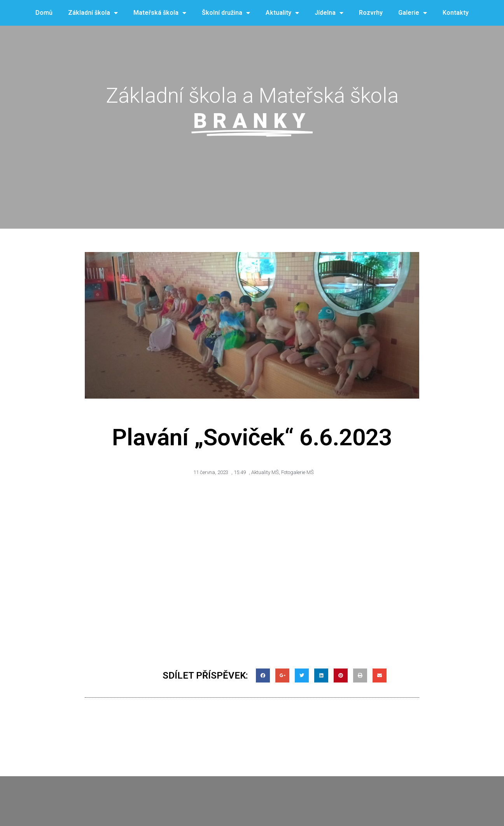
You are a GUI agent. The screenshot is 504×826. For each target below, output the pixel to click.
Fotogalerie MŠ (297, 472)
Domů (44, 13)
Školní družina (226, 13)
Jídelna (329, 13)
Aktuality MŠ (265, 472)
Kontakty (456, 13)
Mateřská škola (160, 13)
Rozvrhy (371, 13)
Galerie (413, 13)
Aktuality (282, 13)
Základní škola (93, 13)
